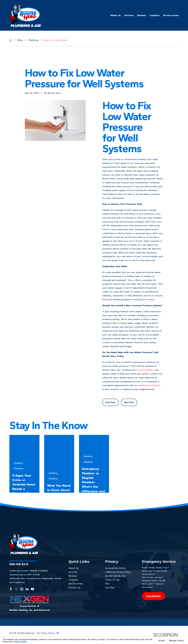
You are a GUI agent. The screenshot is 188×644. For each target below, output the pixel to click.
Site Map (110, 588)
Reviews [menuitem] (142, 15)
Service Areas (76, 584)
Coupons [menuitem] (155, 15)
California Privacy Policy (118, 572)
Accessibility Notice (115, 568)
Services (73, 572)
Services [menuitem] (129, 15)
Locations (153, 596)
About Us (74, 568)
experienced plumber (149, 385)
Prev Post (110, 402)
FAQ (107, 584)
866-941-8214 (19, 564)
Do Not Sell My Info (115, 576)
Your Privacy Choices (48, 633)
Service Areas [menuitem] (171, 15)
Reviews (73, 576)
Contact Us (74, 588)
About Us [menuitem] (116, 15)
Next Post (129, 402)
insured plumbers (145, 370)
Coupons (73, 580)
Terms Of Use (112, 580)
